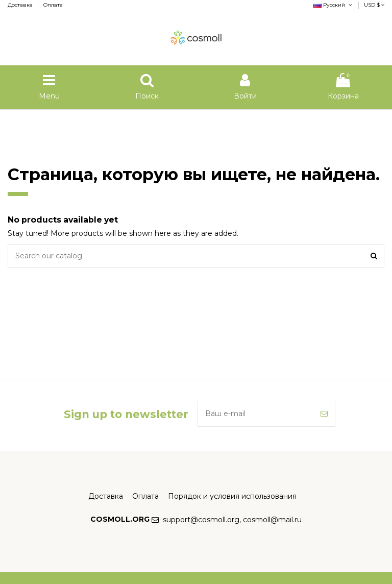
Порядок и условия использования (232, 496)
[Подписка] (324, 414)
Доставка (21, 5)
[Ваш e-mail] (256, 414)
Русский (333, 5)
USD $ (374, 5)
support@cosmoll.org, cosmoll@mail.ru (232, 520)
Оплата (53, 5)
